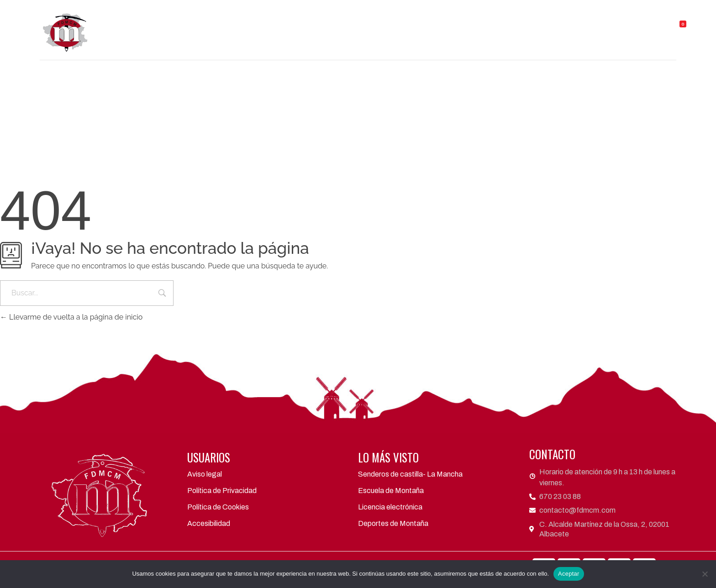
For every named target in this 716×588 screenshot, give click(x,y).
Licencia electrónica (390, 507)
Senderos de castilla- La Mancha (410, 474)
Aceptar (569, 574)
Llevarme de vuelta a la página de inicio (71, 317)
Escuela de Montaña (391, 491)
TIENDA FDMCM (618, 18)
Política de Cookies (218, 507)
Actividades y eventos (434, 18)
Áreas (360, 18)
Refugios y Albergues (535, 18)
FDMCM (260, 18)
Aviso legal (205, 474)
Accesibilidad (209, 523)
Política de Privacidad (222, 491)
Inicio (216, 18)
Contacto (423, 39)
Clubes (311, 18)
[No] (705, 574)
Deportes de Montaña (393, 523)
